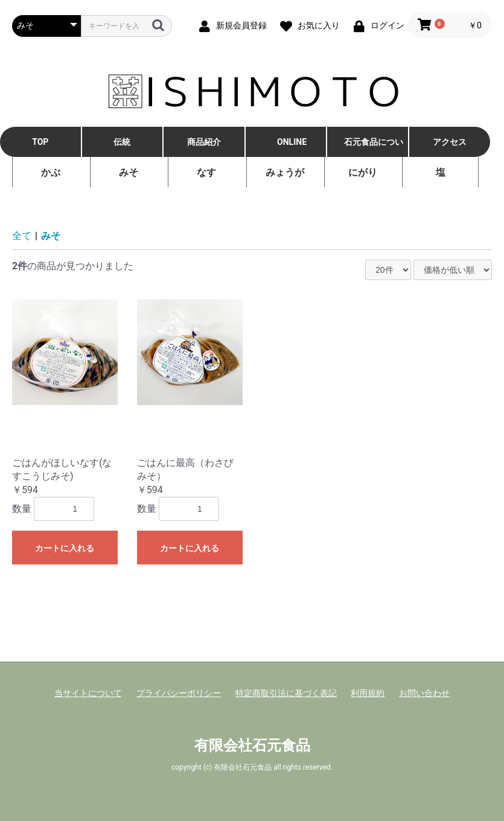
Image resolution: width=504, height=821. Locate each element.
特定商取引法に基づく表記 (286, 693)
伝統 (122, 142)
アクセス (450, 142)
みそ (129, 172)
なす (206, 172)
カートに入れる (65, 548)
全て (22, 236)
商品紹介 (204, 142)
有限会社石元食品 (252, 746)
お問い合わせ (424, 693)
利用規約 (368, 693)
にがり (363, 172)
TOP (40, 142)
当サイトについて (88, 693)
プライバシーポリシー (179, 693)
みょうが (285, 172)
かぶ (51, 172)
